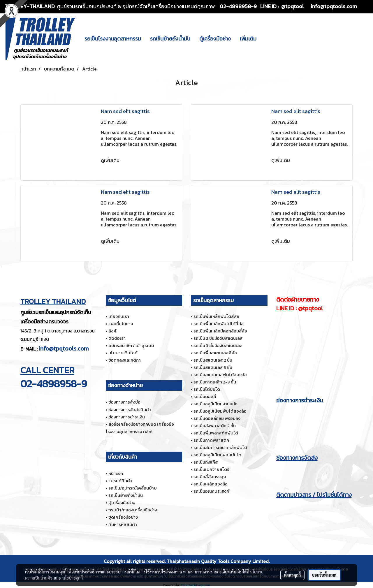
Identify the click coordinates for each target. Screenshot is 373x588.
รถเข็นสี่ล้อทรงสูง (210, 477)
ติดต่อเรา (117, 338)
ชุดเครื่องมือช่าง (123, 517)
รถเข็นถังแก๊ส (206, 462)
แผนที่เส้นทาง (121, 324)
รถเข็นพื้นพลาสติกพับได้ (216, 433)
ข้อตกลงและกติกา (125, 360)
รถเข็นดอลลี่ (205, 396)
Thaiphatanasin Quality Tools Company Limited (218, 561)
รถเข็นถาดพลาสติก (211, 440)
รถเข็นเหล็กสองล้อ (211, 484)
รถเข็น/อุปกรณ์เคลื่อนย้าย (133, 488)
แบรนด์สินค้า (120, 481)
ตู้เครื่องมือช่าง (215, 39)
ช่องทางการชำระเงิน (127, 417)
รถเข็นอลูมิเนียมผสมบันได (217, 455)
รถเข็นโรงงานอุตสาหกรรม (113, 39)
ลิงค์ (112, 331)
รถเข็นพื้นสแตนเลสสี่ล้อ (215, 353)
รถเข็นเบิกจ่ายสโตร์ (211, 469)
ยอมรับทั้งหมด (324, 575)
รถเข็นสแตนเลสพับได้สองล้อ (220, 375)
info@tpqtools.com (64, 348)
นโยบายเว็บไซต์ (123, 353)
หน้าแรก (116, 473)
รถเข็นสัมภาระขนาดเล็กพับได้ (220, 447)
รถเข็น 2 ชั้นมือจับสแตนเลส (218, 338)
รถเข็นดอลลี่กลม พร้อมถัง (217, 418)
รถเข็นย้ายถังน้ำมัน (170, 39)
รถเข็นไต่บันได (207, 389)
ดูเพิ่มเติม (111, 160)
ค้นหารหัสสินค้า (123, 524)
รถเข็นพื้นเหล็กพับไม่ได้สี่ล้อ (219, 324)
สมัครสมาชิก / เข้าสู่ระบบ (131, 345)
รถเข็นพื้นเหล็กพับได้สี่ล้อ (216, 316)
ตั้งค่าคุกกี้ (292, 575)
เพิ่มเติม (248, 39)
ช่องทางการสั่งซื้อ (124, 402)
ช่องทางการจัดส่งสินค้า (130, 410)
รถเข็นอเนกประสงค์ (211, 491)
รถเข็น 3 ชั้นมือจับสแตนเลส (218, 345)
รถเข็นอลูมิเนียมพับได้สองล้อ (220, 411)
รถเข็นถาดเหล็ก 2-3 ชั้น (215, 382)
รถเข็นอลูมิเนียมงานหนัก (215, 404)
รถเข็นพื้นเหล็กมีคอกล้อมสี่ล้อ (220, 331)
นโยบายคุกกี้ (73, 578)
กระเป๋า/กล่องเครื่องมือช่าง (133, 510)
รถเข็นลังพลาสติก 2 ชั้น (215, 426)
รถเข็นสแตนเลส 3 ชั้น (213, 367)
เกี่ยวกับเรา (119, 316)
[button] (266, 38)
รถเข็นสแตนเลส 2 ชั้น (213, 360)
